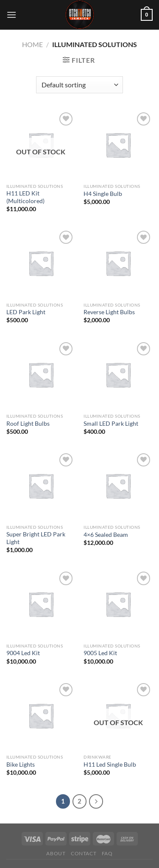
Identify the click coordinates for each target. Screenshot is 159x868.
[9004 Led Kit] (41, 604)
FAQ (107, 853)
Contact (84, 853)
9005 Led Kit (100, 653)
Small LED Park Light (111, 424)
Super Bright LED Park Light (36, 538)
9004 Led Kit (23, 653)
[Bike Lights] (41, 716)
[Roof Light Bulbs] (41, 375)
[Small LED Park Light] (118, 375)
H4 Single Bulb (103, 194)
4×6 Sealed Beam (106, 535)
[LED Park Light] (41, 263)
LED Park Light (26, 312)
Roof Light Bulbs (28, 424)
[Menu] (11, 15)
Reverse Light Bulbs (109, 312)
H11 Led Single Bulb (110, 765)
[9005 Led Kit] (118, 604)
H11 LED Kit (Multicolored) (25, 197)
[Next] (96, 801)
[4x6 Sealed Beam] (118, 486)
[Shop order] (79, 85)
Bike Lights (21, 765)
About (56, 853)
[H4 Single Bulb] (118, 145)
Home (32, 44)
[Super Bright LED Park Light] (41, 486)
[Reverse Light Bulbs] (118, 263)
